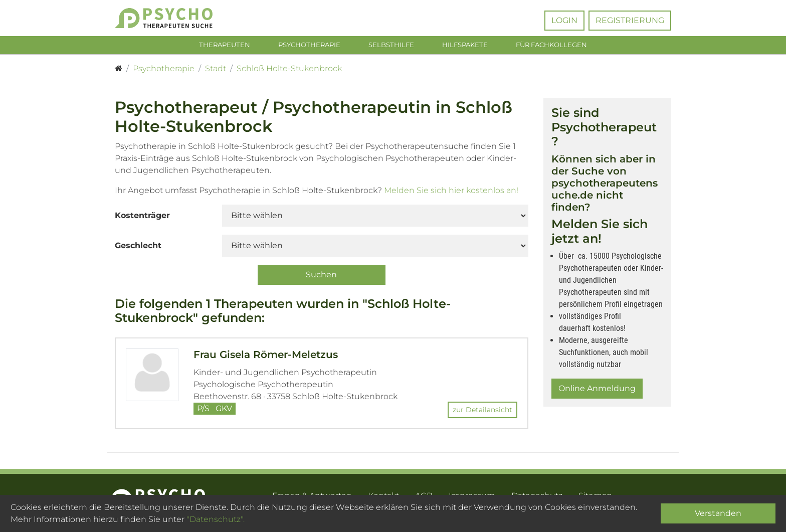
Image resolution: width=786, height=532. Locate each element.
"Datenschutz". (216, 519)
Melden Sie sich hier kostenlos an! (451, 192)
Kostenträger (142, 217)
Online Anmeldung (597, 390)
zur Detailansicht (482, 412)
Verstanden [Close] (718, 513)
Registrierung (630, 20)
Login (564, 20)
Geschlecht (138, 247)
